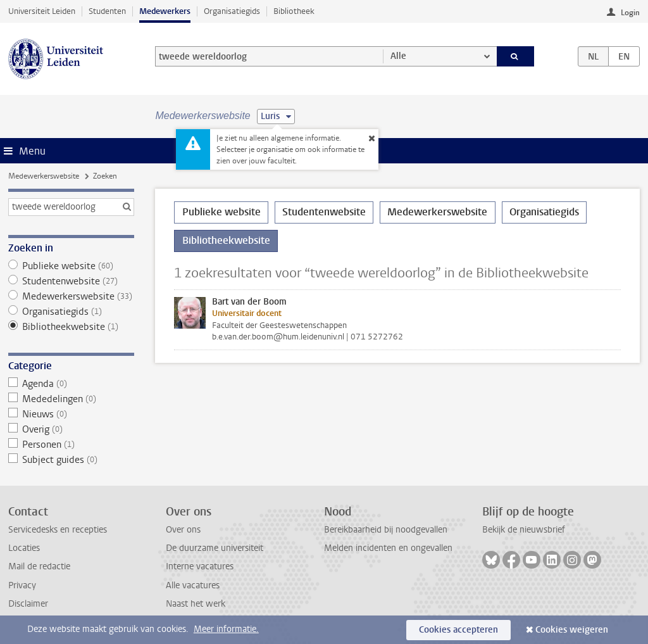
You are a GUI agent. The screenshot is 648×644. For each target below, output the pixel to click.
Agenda (71, 384)
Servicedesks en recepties (58, 530)
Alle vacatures (193, 585)
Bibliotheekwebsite (71, 327)
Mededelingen (71, 399)
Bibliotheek (294, 11)
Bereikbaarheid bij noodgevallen (386, 530)
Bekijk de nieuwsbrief (524, 530)
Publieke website (71, 266)
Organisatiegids (232, 11)
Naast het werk (196, 604)
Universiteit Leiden (42, 11)
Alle (398, 56)
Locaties (24, 548)
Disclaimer (28, 604)
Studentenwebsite (71, 281)
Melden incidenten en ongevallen (388, 548)
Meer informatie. (226, 629)
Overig (71, 429)
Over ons (183, 530)
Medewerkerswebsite (44, 176)
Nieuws (71, 414)
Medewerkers (165, 11)
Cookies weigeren (572, 630)
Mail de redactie (39, 566)
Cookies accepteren (458, 630)
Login (630, 13)
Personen (71, 445)
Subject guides (71, 460)
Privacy (22, 585)
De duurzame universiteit (215, 548)
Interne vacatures (200, 566)
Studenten (107, 11)
